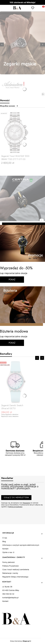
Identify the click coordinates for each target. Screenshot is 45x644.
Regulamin (27, 503)
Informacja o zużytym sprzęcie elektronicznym (21, 545)
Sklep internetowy (20, 641)
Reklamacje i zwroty (10, 573)
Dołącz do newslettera (16, 498)
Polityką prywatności (15, 507)
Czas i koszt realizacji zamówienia (16, 569)
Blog (4, 541)
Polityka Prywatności (11, 566)
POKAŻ (12, 280)
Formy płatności (9, 562)
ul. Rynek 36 (7, 587)
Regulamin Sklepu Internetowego (15, 577)
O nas (5, 538)
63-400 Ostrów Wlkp (11, 590)
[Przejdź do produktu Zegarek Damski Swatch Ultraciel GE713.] (16, 382)
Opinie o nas (7, 552)
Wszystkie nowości (9, 106)
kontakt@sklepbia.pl (10, 598)
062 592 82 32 (8, 594)
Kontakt (5, 549)
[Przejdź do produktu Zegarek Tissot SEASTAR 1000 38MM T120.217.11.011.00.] (16, 133)
